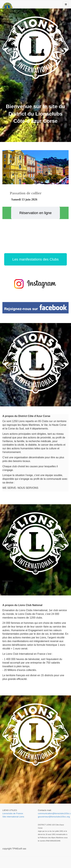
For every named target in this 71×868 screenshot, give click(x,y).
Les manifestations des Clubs (35, 259)
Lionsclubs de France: (13, 813)
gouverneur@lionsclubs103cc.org (54, 817)
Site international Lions (13, 817)
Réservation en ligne (35, 213)
